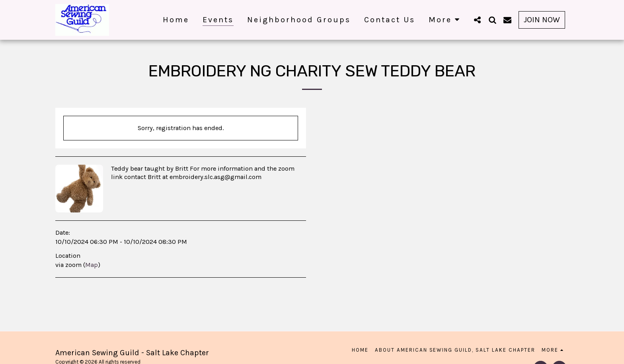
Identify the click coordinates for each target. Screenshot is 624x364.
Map (92, 265)
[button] (477, 20)
